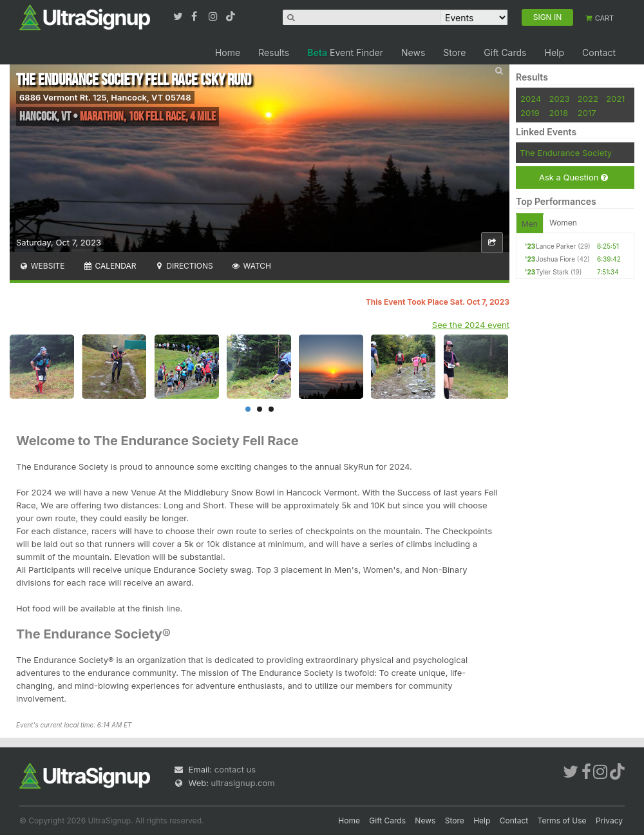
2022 (588, 99)
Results (274, 53)
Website (42, 266)
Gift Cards (505, 53)
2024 (531, 99)
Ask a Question (573, 178)
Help (554, 53)
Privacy (609, 821)
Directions (183, 266)
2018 (559, 113)
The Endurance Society (566, 153)
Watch (251, 266)
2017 (587, 113)
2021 (615, 99)
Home (228, 53)
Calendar (110, 266)
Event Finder (345, 53)
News (413, 53)
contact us (235, 769)
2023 (560, 99)
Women (563, 223)
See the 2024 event (471, 325)
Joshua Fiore (555, 259)
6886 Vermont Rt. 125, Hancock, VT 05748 (105, 97)
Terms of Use (562, 821)
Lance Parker (556, 246)
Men (530, 224)
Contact (599, 53)
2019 (530, 113)
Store (454, 53)
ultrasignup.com (243, 783)
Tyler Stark (552, 272)
